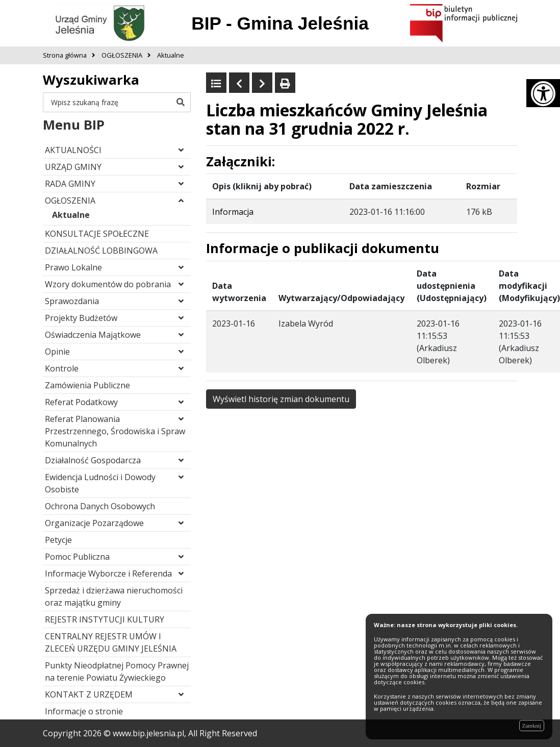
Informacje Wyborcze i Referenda (108, 574)
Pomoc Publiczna (77, 557)
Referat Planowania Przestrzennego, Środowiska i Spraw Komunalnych (115, 431)
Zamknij (532, 726)
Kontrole (62, 368)
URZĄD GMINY (73, 167)
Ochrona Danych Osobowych (100, 506)
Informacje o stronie (84, 711)
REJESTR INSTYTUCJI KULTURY (105, 619)
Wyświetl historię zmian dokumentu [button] (281, 399)
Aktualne (71, 215)
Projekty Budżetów (81, 318)
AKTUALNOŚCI (73, 150)
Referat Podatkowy (81, 402)
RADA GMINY (70, 184)
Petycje (58, 540)
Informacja (233, 212)
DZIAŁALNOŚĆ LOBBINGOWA (101, 251)
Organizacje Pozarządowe (94, 523)
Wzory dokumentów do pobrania (108, 284)
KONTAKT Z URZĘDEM (89, 694)
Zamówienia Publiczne (87, 385)
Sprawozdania (72, 301)
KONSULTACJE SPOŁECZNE (97, 234)
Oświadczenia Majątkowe (93, 335)
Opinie (57, 352)
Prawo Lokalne (73, 267)
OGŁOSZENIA (70, 201)
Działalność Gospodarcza (93, 460)
